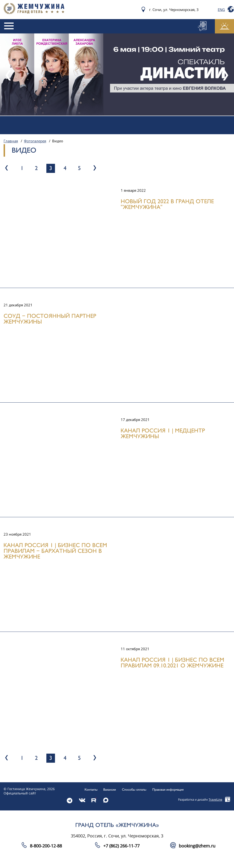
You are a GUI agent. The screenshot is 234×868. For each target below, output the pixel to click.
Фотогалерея (35, 141)
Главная (11, 141)
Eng (221, 10)
